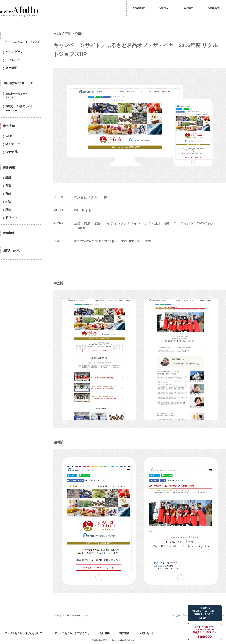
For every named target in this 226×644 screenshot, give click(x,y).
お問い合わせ (147, 633)
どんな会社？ (14, 52)
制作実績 (124, 633)
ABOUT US (139, 8)
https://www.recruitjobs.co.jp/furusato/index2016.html (112, 241)
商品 (8, 194)
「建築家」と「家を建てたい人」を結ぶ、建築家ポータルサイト (205, 614)
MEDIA (164, 8)
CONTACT (213, 8)
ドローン (11, 218)
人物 (8, 202)
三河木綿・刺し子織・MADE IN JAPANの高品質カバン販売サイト (205, 632)
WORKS (189, 8)
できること (13, 60)
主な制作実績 (62, 33)
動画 (8, 210)
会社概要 (11, 68)
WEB (9, 136)
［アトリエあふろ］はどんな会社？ (22, 633)
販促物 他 (12, 152)
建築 (8, 178)
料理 (8, 186)
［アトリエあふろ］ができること (71, 633)
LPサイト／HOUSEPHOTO (69, 616)
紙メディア (13, 144)
